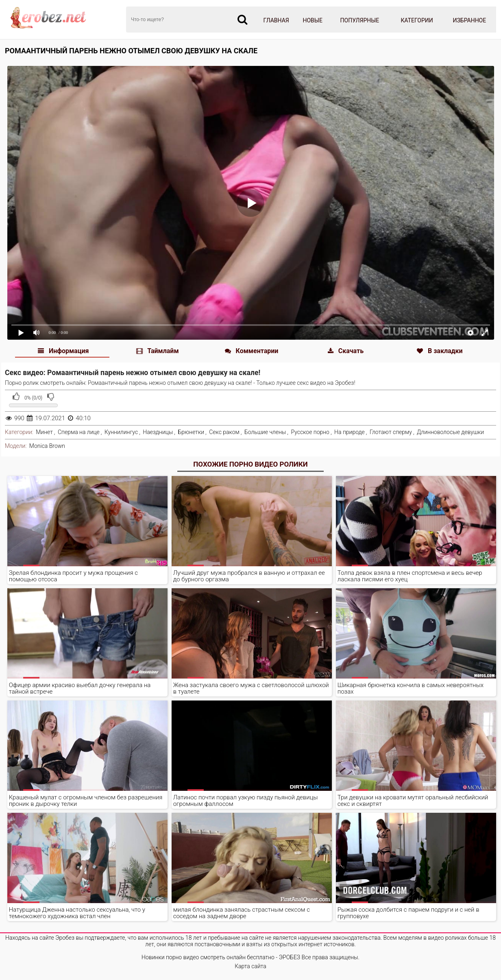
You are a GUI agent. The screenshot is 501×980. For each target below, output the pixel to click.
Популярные (360, 20)
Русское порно (310, 432)
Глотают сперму (391, 432)
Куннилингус (121, 432)
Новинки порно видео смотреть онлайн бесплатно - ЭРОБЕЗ (221, 957)
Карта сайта (250, 966)
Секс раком (224, 432)
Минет (44, 432)
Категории (417, 20)
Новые (312, 20)
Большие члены (265, 432)
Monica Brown (47, 446)
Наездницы (158, 432)
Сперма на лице (79, 432)
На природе (350, 432)
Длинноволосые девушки (450, 432)
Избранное (470, 20)
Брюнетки (191, 432)
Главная (276, 20)
